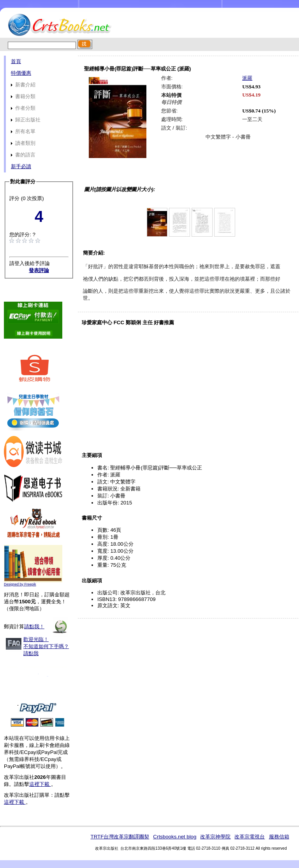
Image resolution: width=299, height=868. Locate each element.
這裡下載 (40, 784)
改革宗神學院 (215, 837)
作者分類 (23, 108)
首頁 (16, 61)
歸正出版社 (26, 120)
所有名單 (23, 131)
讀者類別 (23, 143)
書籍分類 (23, 96)
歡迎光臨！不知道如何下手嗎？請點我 (46, 646)
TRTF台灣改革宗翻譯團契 (120, 837)
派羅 (247, 78)
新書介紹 (23, 85)
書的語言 (23, 155)
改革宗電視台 (250, 837)
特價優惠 (21, 73)
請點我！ (34, 626)
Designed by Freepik (20, 584)
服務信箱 (279, 837)
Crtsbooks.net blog (175, 837)
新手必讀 (21, 166)
